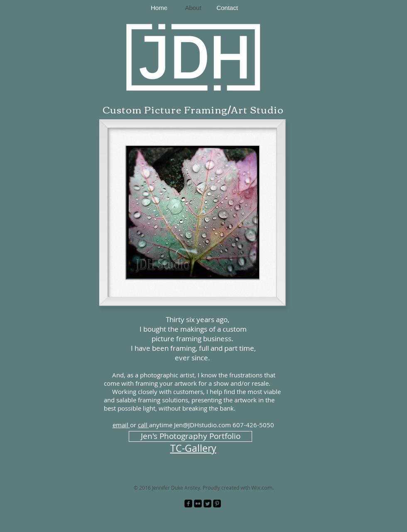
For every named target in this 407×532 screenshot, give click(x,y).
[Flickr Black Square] (198, 504)
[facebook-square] (188, 504)
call (143, 425)
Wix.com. (262, 488)
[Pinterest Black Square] (217, 504)
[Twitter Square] (207, 504)
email (121, 425)
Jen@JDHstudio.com (202, 425)
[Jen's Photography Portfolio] (190, 436)
